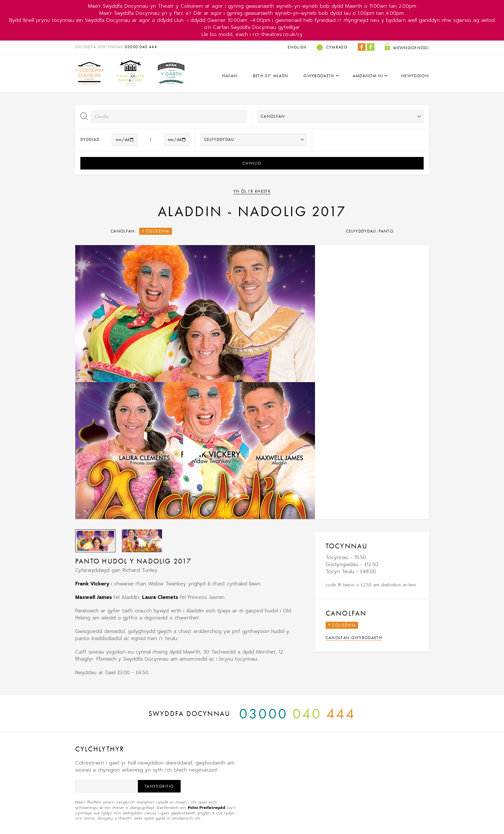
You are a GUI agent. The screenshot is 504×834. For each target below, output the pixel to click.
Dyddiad (90, 139)
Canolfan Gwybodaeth (354, 638)
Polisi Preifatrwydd (207, 808)
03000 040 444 (141, 47)
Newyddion (415, 76)
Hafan (230, 76)
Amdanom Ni (368, 76)
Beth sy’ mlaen (271, 76)
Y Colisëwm (155, 231)
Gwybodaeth (319, 76)
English (297, 47)
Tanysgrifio (159, 786)
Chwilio (252, 163)
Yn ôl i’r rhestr (252, 191)
